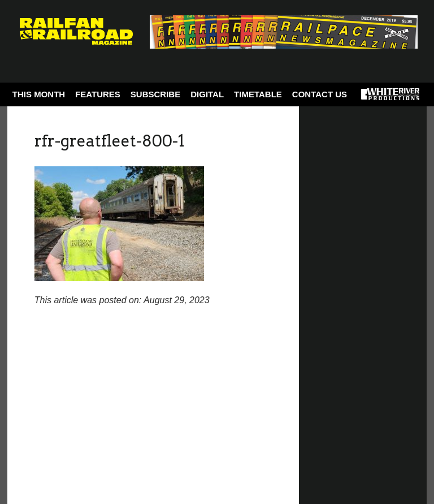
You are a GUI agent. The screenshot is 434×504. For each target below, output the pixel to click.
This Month (39, 94)
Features (98, 94)
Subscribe (155, 94)
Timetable (258, 94)
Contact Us (320, 94)
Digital (207, 94)
